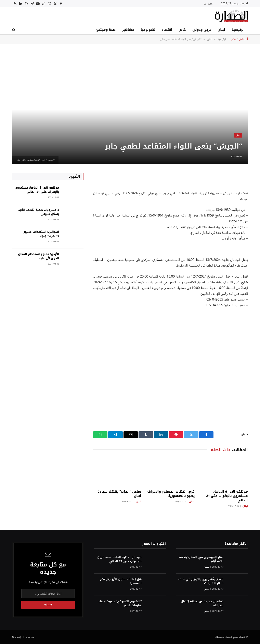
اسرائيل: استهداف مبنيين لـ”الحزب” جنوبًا (41, 234)
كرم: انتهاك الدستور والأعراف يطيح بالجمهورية (171, 494)
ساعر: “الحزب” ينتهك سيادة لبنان (119, 494)
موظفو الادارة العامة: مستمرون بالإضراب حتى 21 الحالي (227, 496)
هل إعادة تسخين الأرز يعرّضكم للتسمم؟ (121, 581)
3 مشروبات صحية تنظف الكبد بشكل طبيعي (39, 212)
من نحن (30, 637)
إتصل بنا (208, 4)
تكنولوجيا (148, 30)
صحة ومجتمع (106, 30)
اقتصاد (167, 30)
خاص (182, 30)
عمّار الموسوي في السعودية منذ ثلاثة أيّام (201, 559)
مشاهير (128, 30)
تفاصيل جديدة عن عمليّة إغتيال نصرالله (202, 604)
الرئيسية (238, 30)
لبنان (221, 30)
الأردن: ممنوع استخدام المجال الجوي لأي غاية (39, 256)
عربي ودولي (202, 30)
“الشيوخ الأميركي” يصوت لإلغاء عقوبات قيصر (120, 604)
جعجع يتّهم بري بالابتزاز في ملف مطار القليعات (201, 581)
